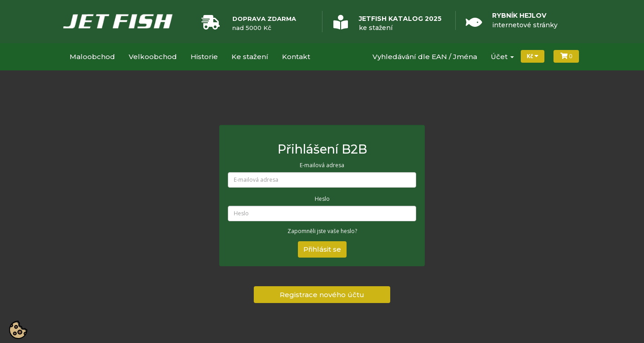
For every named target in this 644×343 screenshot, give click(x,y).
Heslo (322, 199)
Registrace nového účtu (322, 295)
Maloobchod (92, 57)
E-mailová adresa (322, 165)
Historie (204, 57)
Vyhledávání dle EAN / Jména (425, 57)
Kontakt (296, 57)
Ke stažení (250, 57)
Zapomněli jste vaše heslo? (322, 231)
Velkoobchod (153, 57)
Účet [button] (502, 57)
